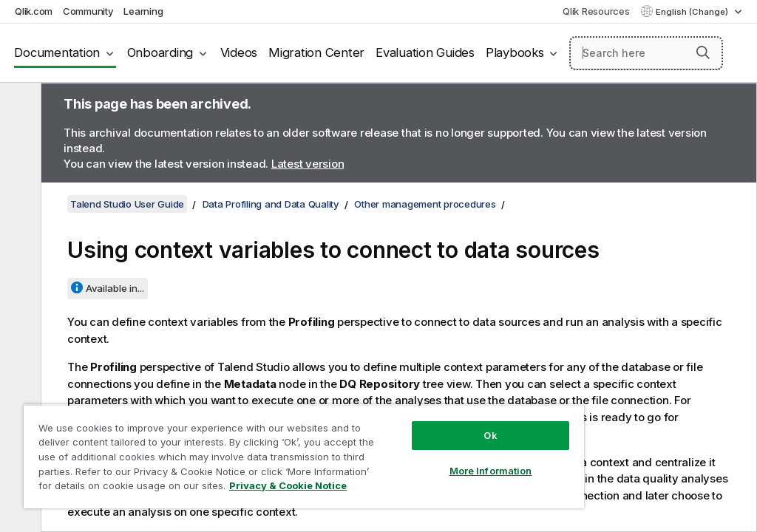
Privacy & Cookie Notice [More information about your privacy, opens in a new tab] (288, 485)
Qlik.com (34, 11)
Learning (143, 11)
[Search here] (646, 53)
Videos (239, 52)
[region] (304, 456)
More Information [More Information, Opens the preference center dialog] (491, 471)
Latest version (308, 164)
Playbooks (515, 52)
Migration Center (316, 52)
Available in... (115, 288)
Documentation (57, 52)
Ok (490, 435)
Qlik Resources (596, 11)
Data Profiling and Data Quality (271, 204)
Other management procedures (425, 204)
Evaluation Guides (425, 52)
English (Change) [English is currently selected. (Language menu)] (693, 12)
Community (88, 11)
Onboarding (160, 52)
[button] (703, 52)
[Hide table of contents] (18, 106)
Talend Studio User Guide (127, 204)
